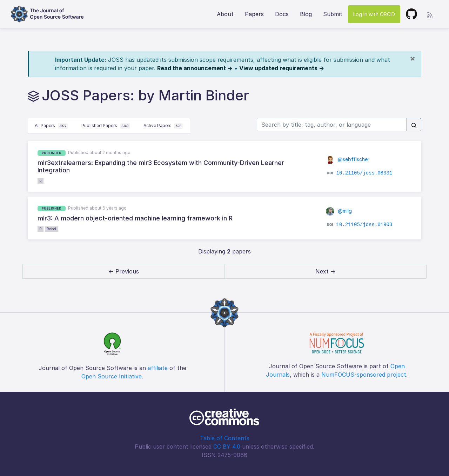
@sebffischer (348, 159)
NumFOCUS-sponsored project (364, 375)
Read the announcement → (195, 68)
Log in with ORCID (374, 14)
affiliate (158, 368)
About (225, 14)
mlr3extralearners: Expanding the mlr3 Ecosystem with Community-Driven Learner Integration (161, 167)
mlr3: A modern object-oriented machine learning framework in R (135, 218)
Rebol (51, 229)
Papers (254, 14)
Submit (333, 14)
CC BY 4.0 (227, 447)
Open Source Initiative (112, 376)
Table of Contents (225, 438)
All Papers (51, 126)
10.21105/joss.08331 (364, 173)
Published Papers (106, 126)
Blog (306, 14)
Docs (282, 14)
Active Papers (163, 126)
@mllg (339, 211)
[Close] (413, 58)
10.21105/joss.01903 (364, 225)
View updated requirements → (282, 68)
